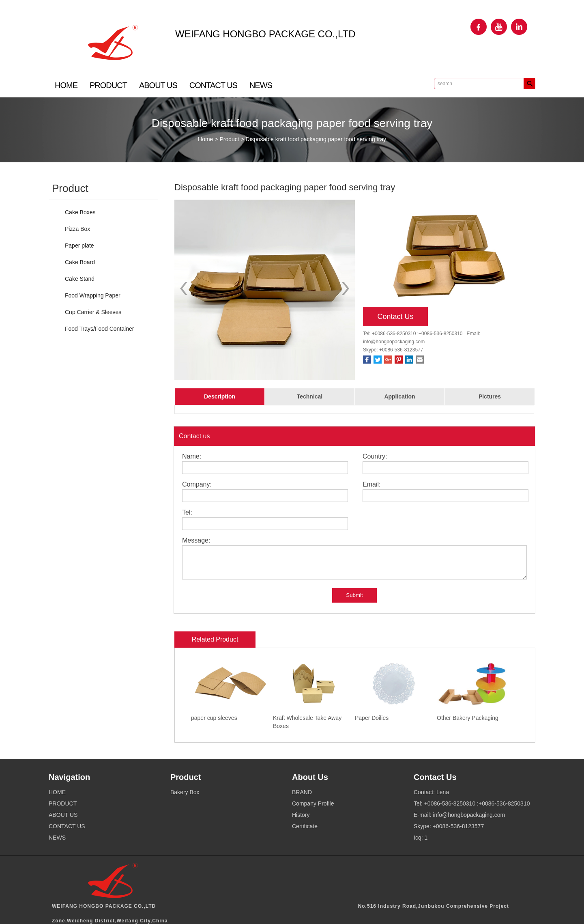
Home (205, 139)
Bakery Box (185, 792)
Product (229, 139)
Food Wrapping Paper (93, 295)
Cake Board (80, 262)
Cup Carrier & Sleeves (93, 312)
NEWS (261, 85)
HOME (66, 85)
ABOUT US (158, 85)
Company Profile (313, 803)
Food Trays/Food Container (99, 329)
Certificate (305, 826)
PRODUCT (108, 85)
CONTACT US (213, 85)
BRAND (302, 792)
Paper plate (79, 246)
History (301, 815)
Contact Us (395, 317)
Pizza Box (77, 229)
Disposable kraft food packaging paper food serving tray (316, 139)
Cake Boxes (80, 212)
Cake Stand (80, 279)
